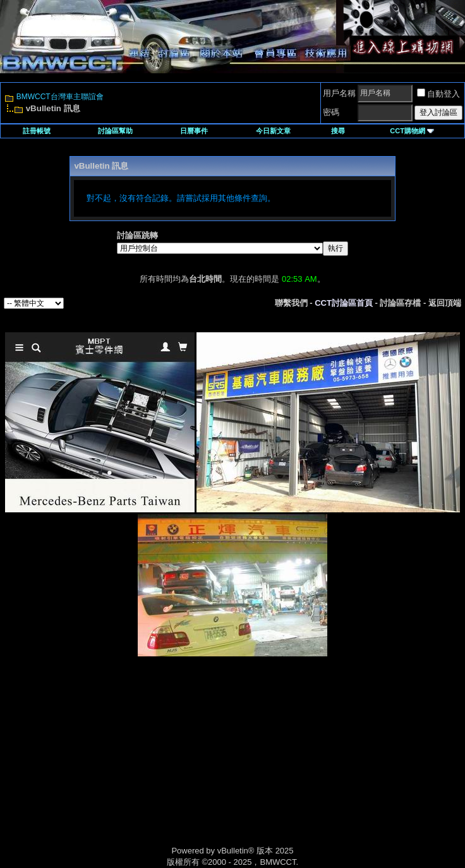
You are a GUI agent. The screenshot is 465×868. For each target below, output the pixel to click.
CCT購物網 (412, 131)
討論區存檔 (400, 303)
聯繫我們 (291, 303)
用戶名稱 (339, 93)
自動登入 (438, 94)
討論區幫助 (115, 131)
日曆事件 (194, 131)
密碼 (331, 112)
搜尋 (338, 131)
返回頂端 (445, 303)
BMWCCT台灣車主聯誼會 (60, 97)
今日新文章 (273, 131)
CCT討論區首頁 (344, 303)
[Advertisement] (125, 764)
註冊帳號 (37, 131)
